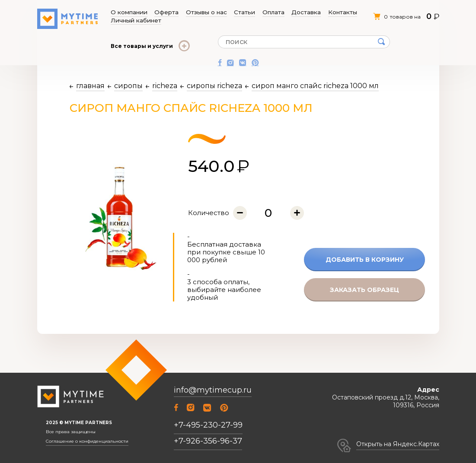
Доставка (267, 13)
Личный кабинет (333, 13)
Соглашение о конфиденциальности (87, 441)
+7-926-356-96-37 (208, 441)
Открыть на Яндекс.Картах (398, 444)
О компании (128, 13)
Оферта (158, 13)
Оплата (241, 13)
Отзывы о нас (190, 13)
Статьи (220, 13)
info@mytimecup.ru (213, 390)
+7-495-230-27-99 (208, 425)
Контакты (295, 13)
